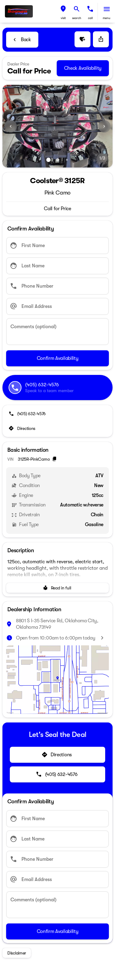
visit (63, 18)
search (77, 18)
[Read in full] (57, 588)
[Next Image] (104, 126)
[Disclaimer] (17, 953)
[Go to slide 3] (67, 160)
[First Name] (57, 246)
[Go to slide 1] (48, 160)
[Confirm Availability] (57, 358)
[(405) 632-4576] (28, 414)
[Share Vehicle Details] (101, 39)
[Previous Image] (11, 126)
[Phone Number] (57, 286)
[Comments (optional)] (57, 332)
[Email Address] (57, 306)
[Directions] (23, 428)
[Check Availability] (83, 68)
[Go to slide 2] (58, 160)
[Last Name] (57, 266)
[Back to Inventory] (22, 40)
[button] (63, 12)
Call (90, 18)
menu (107, 18)
